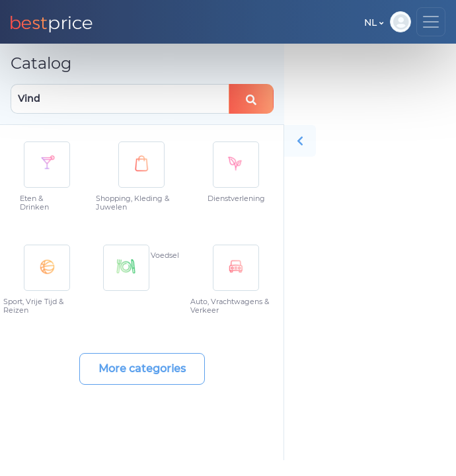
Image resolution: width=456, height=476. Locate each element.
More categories (142, 369)
